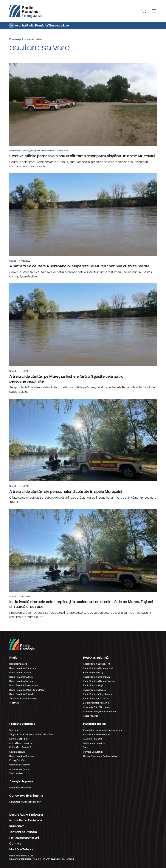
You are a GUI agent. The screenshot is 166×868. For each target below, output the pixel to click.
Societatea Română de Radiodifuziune (103, 730)
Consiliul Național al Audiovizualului (101, 756)
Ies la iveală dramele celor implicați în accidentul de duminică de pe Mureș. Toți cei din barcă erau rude (83, 564)
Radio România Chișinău (22, 694)
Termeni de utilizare (23, 832)
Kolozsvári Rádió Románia (96, 707)
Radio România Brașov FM (96, 664)
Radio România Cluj (93, 673)
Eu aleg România (18, 760)
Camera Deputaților (93, 752)
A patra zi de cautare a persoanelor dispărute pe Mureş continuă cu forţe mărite (83, 226)
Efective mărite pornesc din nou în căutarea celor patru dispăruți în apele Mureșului (83, 116)
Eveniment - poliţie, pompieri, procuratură (32, 151)
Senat (86, 747)
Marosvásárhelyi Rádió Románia (99, 712)
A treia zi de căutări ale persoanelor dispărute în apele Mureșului (83, 451)
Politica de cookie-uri (24, 838)
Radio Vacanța (91, 716)
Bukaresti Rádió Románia (96, 703)
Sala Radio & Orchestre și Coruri (25, 802)
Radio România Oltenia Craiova (99, 681)
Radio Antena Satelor (20, 673)
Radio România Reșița (94, 690)
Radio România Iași (93, 685)
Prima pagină (16, 39)
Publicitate (17, 826)
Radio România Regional (22, 756)
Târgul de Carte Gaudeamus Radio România (31, 734)
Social (13, 261)
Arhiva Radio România (21, 743)
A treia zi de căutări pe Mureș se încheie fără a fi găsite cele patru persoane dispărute (83, 339)
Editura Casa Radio (19, 739)
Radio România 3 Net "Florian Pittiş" (27, 690)
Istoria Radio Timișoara (26, 820)
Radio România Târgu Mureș (97, 694)
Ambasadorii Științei (20, 769)
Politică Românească (20, 747)
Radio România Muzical (21, 681)
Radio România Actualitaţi (23, 668)
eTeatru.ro (14, 703)
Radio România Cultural (21, 677)
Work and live (16, 773)
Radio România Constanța (96, 677)
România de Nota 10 (20, 765)
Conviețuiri (15, 730)
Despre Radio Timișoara (26, 815)
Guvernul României (93, 739)
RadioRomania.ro (18, 664)
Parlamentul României (94, 743)
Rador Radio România (20, 788)
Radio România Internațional (24, 685)
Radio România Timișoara (96, 699)
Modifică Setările (21, 849)
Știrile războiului (17, 752)
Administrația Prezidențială (97, 734)
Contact (15, 844)
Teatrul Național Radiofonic (23, 699)
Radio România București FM (98, 668)
